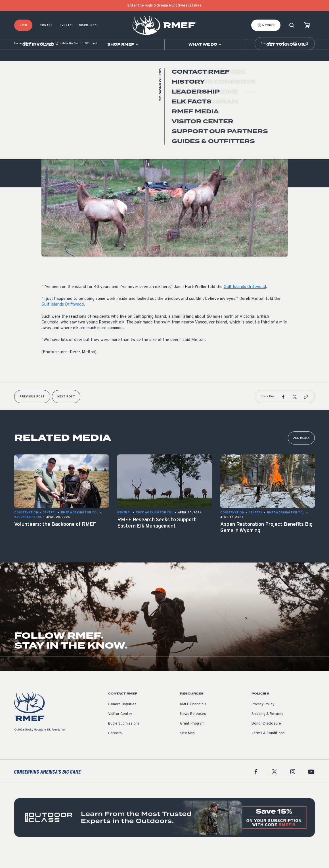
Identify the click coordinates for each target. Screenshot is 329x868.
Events (66, 25)
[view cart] (307, 25)
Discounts (88, 25)
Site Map (187, 750)
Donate (46, 25)
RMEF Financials (193, 721)
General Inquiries (122, 721)
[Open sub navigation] (41, 45)
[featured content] (164, 835)
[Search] (292, 25)
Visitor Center (120, 731)
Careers (115, 750)
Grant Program (192, 741)
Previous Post (32, 414)
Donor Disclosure (266, 741)
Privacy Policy (263, 721)
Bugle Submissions (124, 741)
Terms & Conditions (268, 750)
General (49, 119)
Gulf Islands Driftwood (245, 304)
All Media (301, 455)
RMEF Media (32, 61)
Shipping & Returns (267, 731)
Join (23, 25)
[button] (283, 61)
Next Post (66, 414)
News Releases (193, 731)
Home (18, 61)
